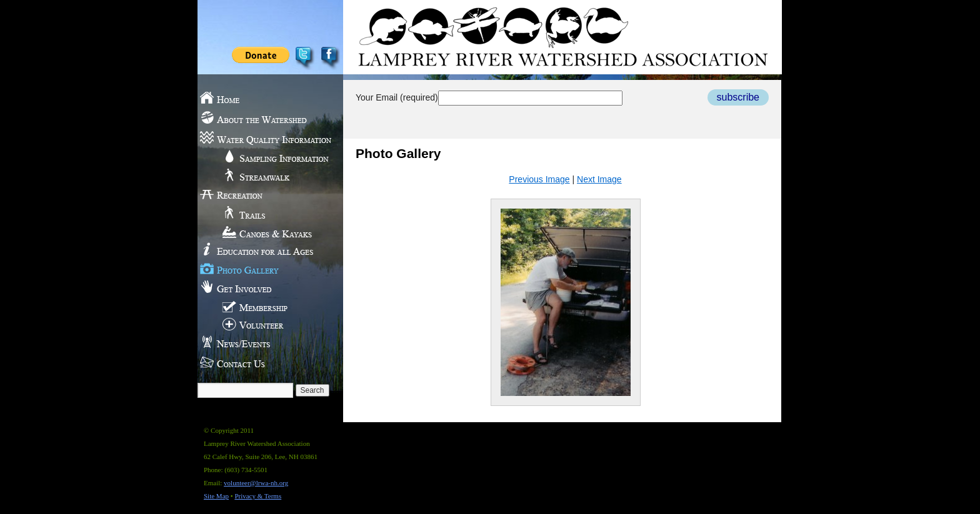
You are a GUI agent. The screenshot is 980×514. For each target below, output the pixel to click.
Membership (264, 306)
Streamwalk (264, 175)
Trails (264, 212)
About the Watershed (264, 119)
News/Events (264, 343)
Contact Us (264, 362)
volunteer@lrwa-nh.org (256, 483)
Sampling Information (264, 156)
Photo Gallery (264, 269)
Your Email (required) (489, 97)
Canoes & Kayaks (264, 231)
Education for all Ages (264, 250)
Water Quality (264, 137)
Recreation (264, 194)
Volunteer (264, 325)
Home (264, 100)
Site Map (216, 496)
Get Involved (264, 287)
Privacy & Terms (258, 496)
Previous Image (539, 179)
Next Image (599, 179)
